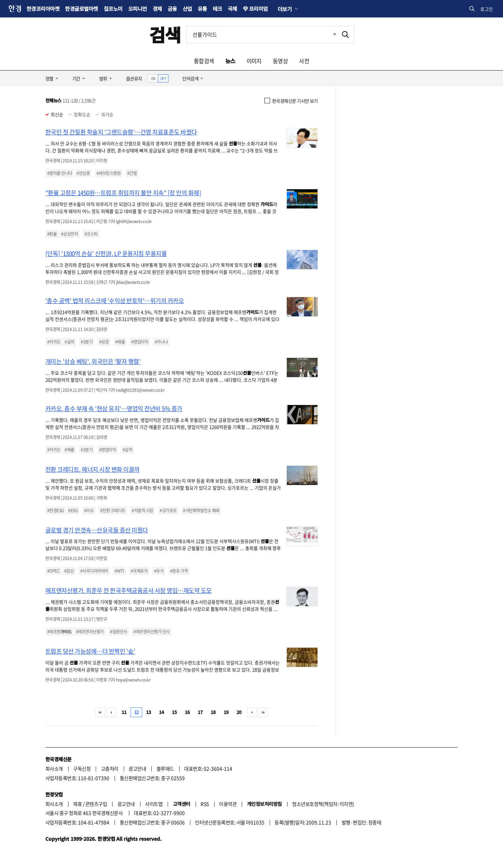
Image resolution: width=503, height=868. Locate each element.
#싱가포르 (168, 510)
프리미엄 (258, 9)
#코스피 (91, 234)
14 (162, 712)
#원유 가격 (179, 571)
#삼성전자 (70, 234)
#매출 (120, 342)
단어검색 (190, 78)
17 (200, 712)
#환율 (52, 234)
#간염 (132, 173)
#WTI (119, 571)
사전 (304, 61)
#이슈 (89, 510)
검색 (165, 34)
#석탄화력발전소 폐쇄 (201, 510)
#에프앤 (59, 632)
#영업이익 (140, 342)
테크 (217, 9)
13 (149, 712)
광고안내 (137, 768)
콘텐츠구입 (96, 804)
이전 (111, 712)
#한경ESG (56, 510)
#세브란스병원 (108, 173)
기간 (76, 78)
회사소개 (54, 768)
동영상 (280, 61)
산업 (187, 9)
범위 (103, 78)
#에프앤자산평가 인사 (151, 632)
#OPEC (53, 571)
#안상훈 (83, 173)
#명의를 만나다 (60, 173)
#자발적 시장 (142, 510)
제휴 (77, 804)
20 (239, 712)
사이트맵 (154, 804)
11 (124, 712)
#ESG (73, 510)
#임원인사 (118, 632)
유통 (202, 9)
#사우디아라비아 (94, 571)
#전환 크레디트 (113, 510)
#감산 (69, 571)
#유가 (159, 571)
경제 (157, 9)
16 (187, 712)
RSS (205, 804)
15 (174, 712)
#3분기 (87, 342)
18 (213, 712)
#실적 (69, 342)
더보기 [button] (285, 9)
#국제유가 (139, 571)
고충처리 (110, 768)
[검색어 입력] (262, 35)
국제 (232, 9)
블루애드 (165, 768)
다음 (252, 712)
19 (226, 712)
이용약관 (228, 804)
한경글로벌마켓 (81, 9)
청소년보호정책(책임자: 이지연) (323, 804)
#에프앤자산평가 (90, 632)
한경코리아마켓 (43, 9)
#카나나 (161, 342)
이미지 (254, 61)
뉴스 (230, 61)
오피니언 (138, 9)
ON (153, 78)
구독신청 (82, 768)
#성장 (104, 342)
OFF (163, 78)
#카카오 (54, 342)
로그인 (487, 9)
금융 (172, 9)
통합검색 (204, 61)
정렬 (49, 78)
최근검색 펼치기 (329, 35)
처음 (100, 712)
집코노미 (113, 9)
